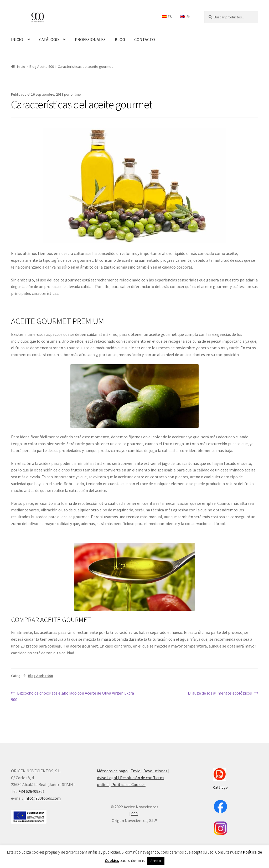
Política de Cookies (128, 784)
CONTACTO (145, 39)
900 (134, 814)
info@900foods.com (43, 798)
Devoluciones (155, 771)
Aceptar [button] (156, 861)
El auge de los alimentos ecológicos (220, 693)
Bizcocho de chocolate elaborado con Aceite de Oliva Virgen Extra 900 (73, 696)
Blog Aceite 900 (42, 66)
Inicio (21, 66)
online (76, 94)
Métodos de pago (113, 771)
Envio (136, 771)
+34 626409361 (32, 791)
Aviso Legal (107, 778)
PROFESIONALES (90, 39)
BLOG (120, 39)
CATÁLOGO (49, 39)
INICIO (17, 39)
